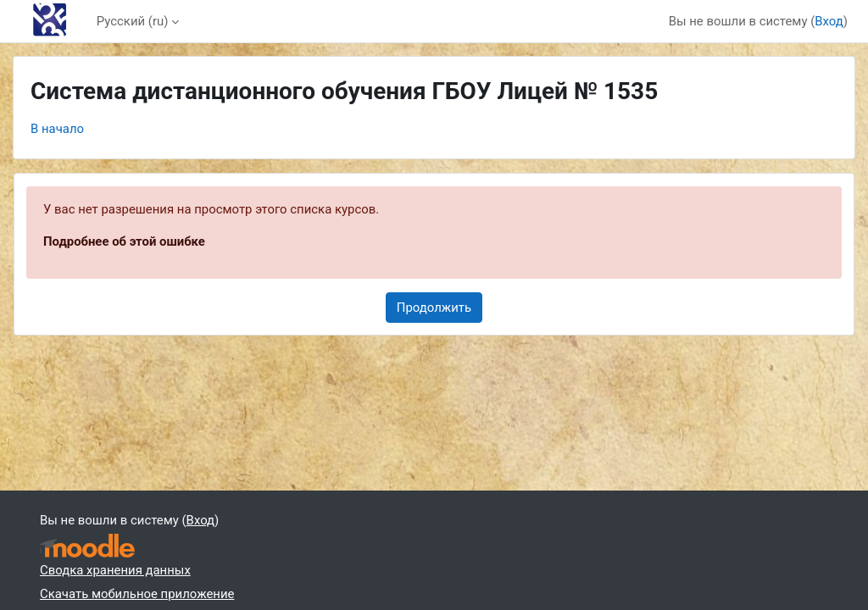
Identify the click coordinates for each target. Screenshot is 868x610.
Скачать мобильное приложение (137, 594)
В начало (57, 129)
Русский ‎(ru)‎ (133, 21)
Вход (829, 21)
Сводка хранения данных (115, 570)
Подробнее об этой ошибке (124, 241)
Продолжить (434, 308)
